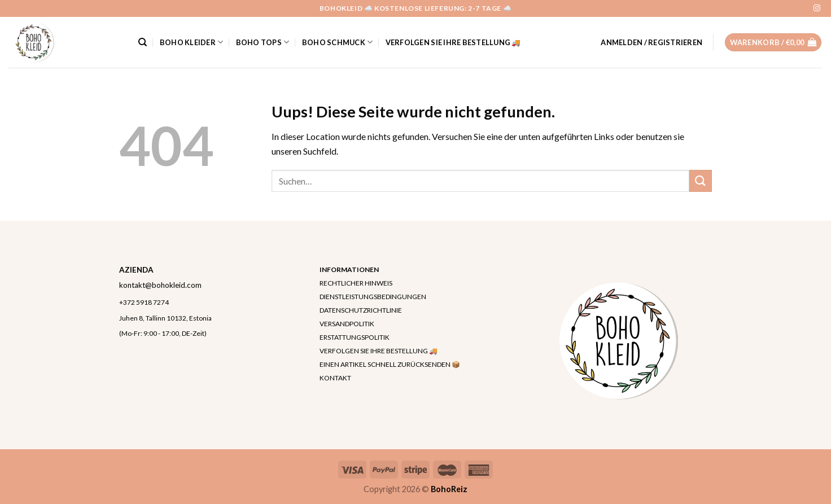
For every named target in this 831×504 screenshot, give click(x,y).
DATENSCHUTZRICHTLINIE (361, 310)
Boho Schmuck (338, 42)
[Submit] (701, 181)
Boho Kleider (192, 42)
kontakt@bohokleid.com (160, 285)
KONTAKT (335, 378)
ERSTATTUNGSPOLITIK (355, 337)
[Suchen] (143, 42)
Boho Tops (263, 42)
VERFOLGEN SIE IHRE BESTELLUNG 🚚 (453, 42)
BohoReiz (449, 489)
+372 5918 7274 (144, 302)
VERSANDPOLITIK (347, 324)
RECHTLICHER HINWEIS (356, 283)
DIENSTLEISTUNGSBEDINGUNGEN (373, 297)
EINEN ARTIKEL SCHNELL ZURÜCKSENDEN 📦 (390, 364)
